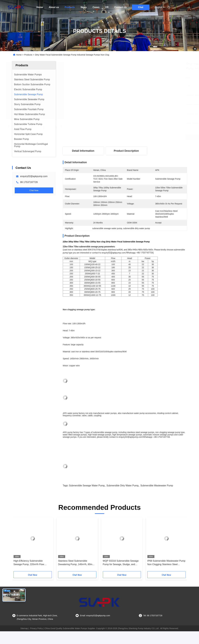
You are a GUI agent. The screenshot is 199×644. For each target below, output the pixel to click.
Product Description (126, 151)
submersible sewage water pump (87, 486)
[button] (20, 545)
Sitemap (24, 628)
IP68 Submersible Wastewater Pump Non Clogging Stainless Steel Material (166, 563)
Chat (141, 7)
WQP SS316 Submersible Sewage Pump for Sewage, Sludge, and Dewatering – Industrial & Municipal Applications (121, 563)
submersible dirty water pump (123, 486)
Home (40, 7)
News (84, 7)
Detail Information (83, 151)
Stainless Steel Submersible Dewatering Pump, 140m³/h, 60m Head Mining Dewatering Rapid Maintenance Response (75, 563)
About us (54, 7)
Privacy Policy (36, 628)
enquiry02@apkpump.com (34, 176)
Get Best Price (142, 137)
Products (70, 7)
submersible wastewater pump (157, 486)
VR (107, 7)
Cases (96, 7)
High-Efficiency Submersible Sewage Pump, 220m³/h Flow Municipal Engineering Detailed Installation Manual (30, 563)
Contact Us (120, 7)
